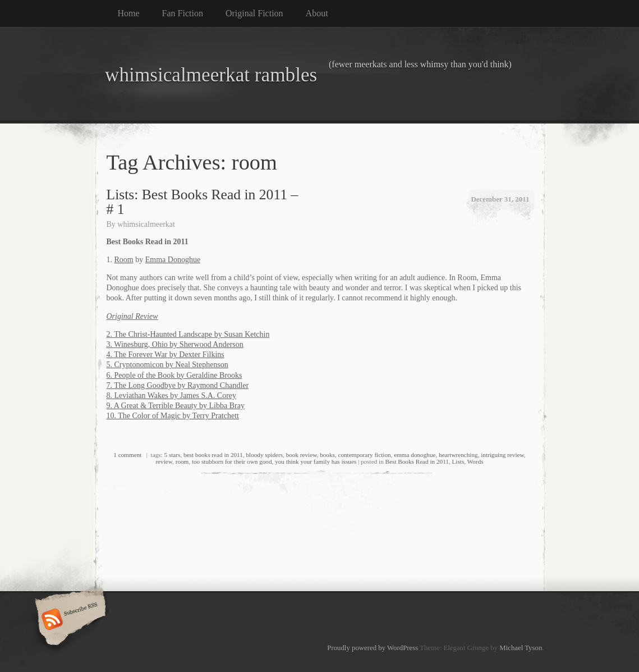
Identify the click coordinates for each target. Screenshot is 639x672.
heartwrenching (458, 455)
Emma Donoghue (173, 260)
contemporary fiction (364, 455)
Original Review (132, 316)
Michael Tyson (521, 648)
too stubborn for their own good (232, 461)
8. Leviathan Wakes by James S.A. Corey (172, 396)
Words (475, 461)
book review (302, 455)
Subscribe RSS (69, 620)
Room (124, 260)
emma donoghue (415, 455)
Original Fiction (254, 13)
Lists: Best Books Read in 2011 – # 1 (203, 202)
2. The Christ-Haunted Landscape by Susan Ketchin (188, 334)
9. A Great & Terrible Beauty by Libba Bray (176, 406)
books (327, 455)
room (182, 461)
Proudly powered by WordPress (373, 648)
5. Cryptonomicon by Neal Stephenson (167, 365)
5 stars (173, 455)
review (164, 461)
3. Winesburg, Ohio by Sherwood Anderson (175, 344)
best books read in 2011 (213, 455)
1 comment (127, 455)
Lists (458, 461)
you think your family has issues (316, 461)
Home (129, 13)
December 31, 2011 (500, 199)
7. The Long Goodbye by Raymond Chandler (178, 385)
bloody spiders (264, 455)
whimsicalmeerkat (146, 224)
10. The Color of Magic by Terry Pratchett (173, 416)
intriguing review (502, 455)
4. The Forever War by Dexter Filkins (166, 355)
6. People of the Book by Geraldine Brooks (174, 375)
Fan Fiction (183, 13)
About (317, 13)
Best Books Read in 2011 (417, 461)
